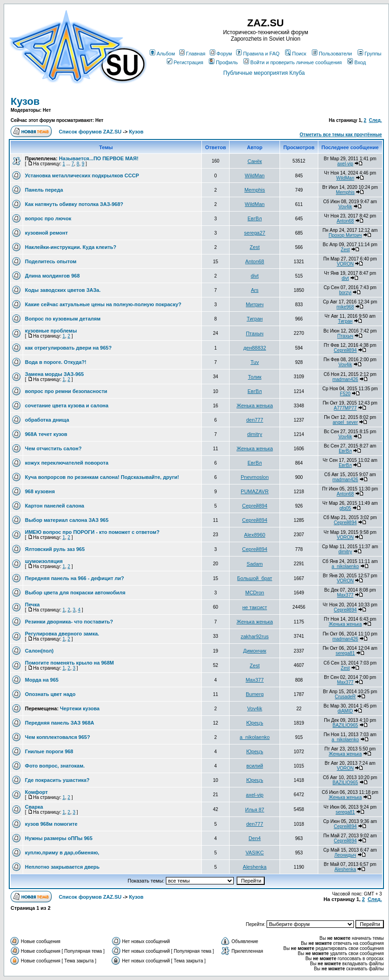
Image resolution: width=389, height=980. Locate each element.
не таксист (255, 607)
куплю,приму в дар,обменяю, (62, 853)
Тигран (255, 319)
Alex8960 (255, 535)
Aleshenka (255, 867)
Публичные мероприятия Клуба (264, 73)
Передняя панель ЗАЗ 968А (60, 723)
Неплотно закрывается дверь (62, 867)
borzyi (345, 293)
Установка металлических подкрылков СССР (82, 175)
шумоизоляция (44, 561)
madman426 (345, 379)
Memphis (255, 190)
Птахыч (255, 333)
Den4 (255, 838)
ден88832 (255, 348)
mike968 (345, 307)
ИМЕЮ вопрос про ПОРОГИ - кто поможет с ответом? (92, 532)
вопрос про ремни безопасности (66, 391)
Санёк (255, 161)
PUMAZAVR (255, 491)
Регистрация (185, 62)
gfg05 (345, 508)
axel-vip (345, 164)
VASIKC (255, 853)
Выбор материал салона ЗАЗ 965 (67, 520)
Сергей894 (345, 350)
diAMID (345, 711)
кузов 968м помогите (51, 824)
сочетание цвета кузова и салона (67, 405)
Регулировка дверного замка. (62, 634)
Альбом (162, 54)
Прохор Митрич (345, 235)
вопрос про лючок (48, 218)
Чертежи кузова (80, 708)
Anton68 (345, 221)
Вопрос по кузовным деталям (63, 319)
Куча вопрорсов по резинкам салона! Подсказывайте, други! (102, 477)
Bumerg (255, 694)
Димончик (255, 651)
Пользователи (332, 54)
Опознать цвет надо (50, 694)
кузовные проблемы (51, 331)
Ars (255, 290)
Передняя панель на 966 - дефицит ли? (75, 578)
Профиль (223, 62)
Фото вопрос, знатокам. (55, 766)
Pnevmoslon (255, 477)
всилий (255, 766)
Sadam (255, 564)
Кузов (25, 101)
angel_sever (345, 422)
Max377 (345, 595)
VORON (345, 264)
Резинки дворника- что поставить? (69, 622)
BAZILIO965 (345, 725)
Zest (255, 247)
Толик (255, 377)
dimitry (255, 434)
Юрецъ (255, 723)
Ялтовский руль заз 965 (55, 549)
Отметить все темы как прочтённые (341, 135)
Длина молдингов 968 (52, 276)
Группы (370, 54)
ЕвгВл (255, 218)
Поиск (295, 54)
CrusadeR (345, 697)
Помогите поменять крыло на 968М (69, 663)
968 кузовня (40, 491)
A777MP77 (345, 408)
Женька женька (255, 405)
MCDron (255, 593)
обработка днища (47, 420)
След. (375, 120)
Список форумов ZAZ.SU (90, 132)
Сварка (34, 807)
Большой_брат (255, 578)
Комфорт (36, 792)
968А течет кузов (46, 434)
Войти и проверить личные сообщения (293, 62)
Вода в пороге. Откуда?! (56, 362)
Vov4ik (345, 207)
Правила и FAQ (258, 54)
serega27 (255, 233)
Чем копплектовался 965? (58, 737)
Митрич (255, 304)
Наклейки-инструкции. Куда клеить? (71, 247)
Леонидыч (345, 855)
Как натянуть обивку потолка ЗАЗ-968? (74, 204)
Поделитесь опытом (51, 261)
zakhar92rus (255, 636)
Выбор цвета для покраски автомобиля (75, 593)
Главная (192, 54)
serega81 (345, 653)
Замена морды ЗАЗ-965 (54, 374)
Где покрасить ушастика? (57, 780)
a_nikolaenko (345, 566)
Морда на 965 (42, 680)
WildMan (255, 175)
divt (255, 276)
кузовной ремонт (46, 233)
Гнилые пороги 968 (49, 751)
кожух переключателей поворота (67, 463)
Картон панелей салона (55, 506)
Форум (221, 54)
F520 (345, 394)
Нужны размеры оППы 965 (59, 838)
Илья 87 (255, 810)
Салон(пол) (39, 651)
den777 (255, 420)
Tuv (255, 362)
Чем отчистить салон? (53, 448)
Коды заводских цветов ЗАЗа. (63, 290)
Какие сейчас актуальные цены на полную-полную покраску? (103, 304)
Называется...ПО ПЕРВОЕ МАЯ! (98, 158)
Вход (357, 62)
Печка (32, 605)
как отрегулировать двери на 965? (68, 348)
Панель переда (44, 190)
